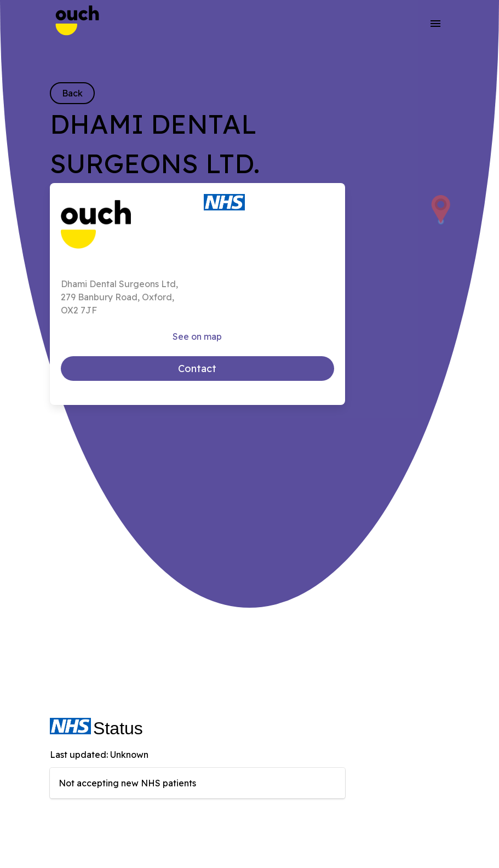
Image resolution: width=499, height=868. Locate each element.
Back (72, 93)
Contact (197, 369)
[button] (435, 23)
